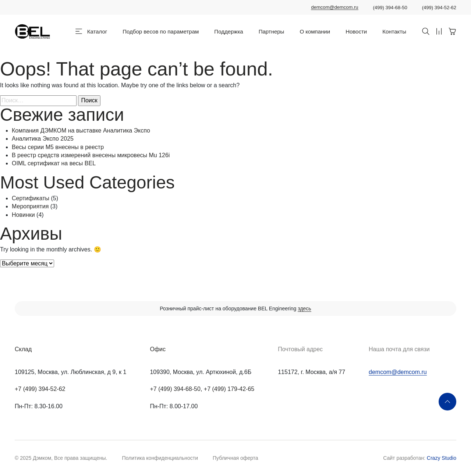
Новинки (23, 215)
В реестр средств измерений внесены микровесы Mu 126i (91, 155)
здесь (304, 308)
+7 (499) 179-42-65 (229, 389)
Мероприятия (30, 206)
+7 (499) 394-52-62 (40, 389)
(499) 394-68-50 (390, 8)
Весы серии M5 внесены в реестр (58, 147)
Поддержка (229, 31)
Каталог (97, 31)
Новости (356, 31)
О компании (315, 31)
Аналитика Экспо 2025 (43, 139)
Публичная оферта (235, 458)
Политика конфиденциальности (160, 458)
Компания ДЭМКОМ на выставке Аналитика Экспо (81, 131)
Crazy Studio (442, 458)
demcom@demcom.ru (334, 7)
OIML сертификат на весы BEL (54, 163)
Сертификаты (31, 198)
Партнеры (272, 31)
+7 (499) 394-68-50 (175, 389)
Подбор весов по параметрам (161, 31)
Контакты (394, 31)
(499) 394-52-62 (439, 8)
